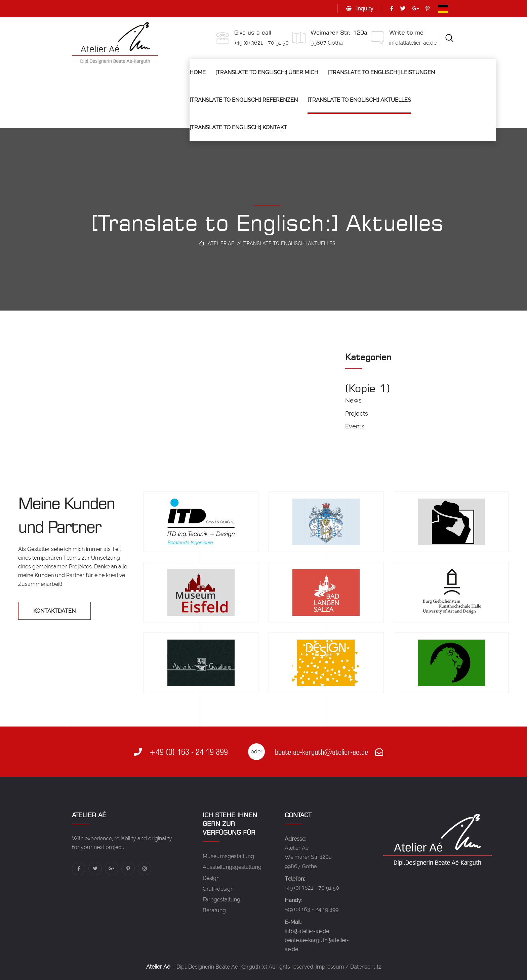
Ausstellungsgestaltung (232, 867)
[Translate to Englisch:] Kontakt (238, 127)
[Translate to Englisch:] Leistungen (381, 72)
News (353, 400)
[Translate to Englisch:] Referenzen (244, 100)
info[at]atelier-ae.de (413, 43)
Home (198, 72)
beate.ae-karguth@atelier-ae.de (329, 752)
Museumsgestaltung (228, 856)
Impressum (330, 967)
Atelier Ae (221, 243)
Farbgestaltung (221, 900)
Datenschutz (366, 967)
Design (211, 878)
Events (355, 426)
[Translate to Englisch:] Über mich (267, 72)
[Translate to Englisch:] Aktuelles (359, 100)
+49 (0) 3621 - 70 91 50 (261, 43)
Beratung (214, 910)
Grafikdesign (218, 889)
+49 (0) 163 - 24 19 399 (181, 752)
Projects (357, 413)
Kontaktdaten (54, 611)
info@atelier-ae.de (307, 931)
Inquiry (360, 9)
